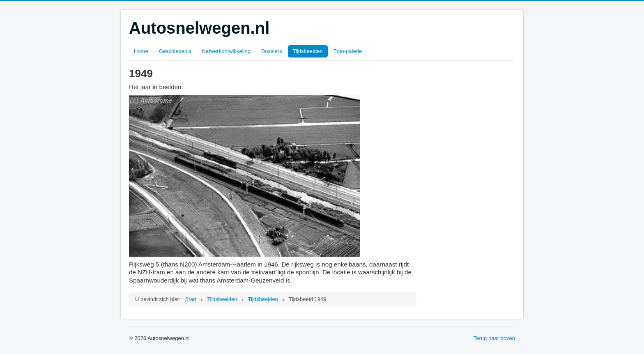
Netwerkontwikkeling (226, 51)
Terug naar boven (494, 338)
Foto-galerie (348, 51)
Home (141, 51)
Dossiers (272, 51)
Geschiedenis (175, 51)
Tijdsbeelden (308, 51)
